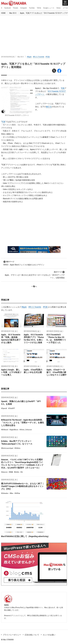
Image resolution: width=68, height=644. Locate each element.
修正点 (49, 107)
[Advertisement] (34, 33)
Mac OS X (13, 13)
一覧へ (34, 286)
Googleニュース (49, 8)
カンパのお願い (49, 635)
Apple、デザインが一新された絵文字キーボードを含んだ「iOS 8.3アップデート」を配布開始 (35, 275)
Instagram (24, 8)
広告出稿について (32, 635)
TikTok (39, 8)
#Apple (29, 57)
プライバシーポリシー (12, 635)
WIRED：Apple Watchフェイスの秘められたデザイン (24, 263)
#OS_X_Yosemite (39, 57)
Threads (16, 8)
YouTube (32, 8)
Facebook (7, 8)
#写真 (48, 57)
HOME (3, 13)
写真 (63, 88)
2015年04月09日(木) (8, 57)
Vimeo (59, 8)
